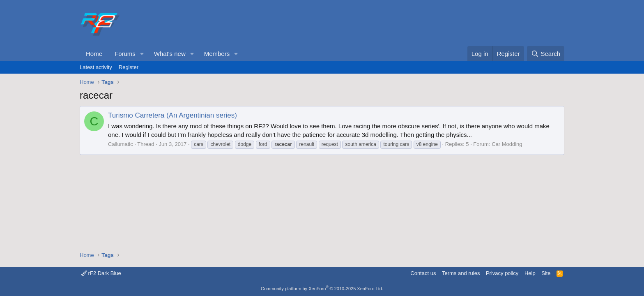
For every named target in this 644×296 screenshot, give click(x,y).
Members (217, 54)
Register (129, 67)
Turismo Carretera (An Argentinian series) (172, 115)
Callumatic (121, 144)
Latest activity (96, 67)
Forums (125, 54)
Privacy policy (502, 273)
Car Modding (507, 144)
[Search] (546, 54)
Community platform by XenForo (322, 289)
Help (530, 273)
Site (546, 273)
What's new (170, 54)
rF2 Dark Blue (101, 273)
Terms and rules (461, 273)
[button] (142, 54)
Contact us (423, 273)
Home (94, 54)
